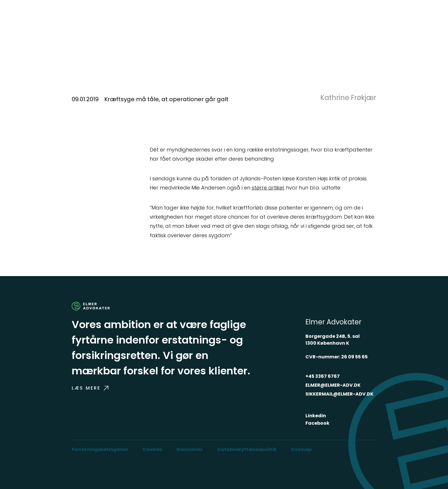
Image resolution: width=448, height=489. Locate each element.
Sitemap (301, 449)
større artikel (268, 188)
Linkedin (316, 416)
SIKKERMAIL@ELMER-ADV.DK (339, 394)
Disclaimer (190, 449)
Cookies (152, 449)
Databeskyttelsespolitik (247, 449)
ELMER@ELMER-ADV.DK (333, 385)
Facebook (317, 423)
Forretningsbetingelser (100, 449)
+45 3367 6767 (323, 376)
